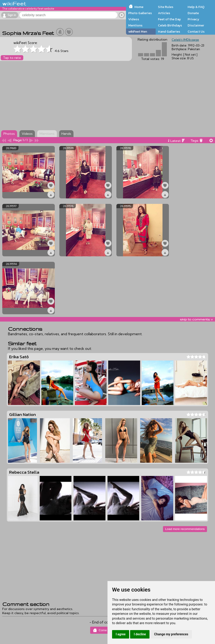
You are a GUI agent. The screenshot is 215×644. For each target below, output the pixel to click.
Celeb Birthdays (170, 25)
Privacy (193, 19)
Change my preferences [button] (171, 634)
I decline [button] (140, 634)
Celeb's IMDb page (185, 40)
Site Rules (166, 7)
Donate (193, 13)
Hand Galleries (169, 31)
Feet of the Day (169, 19)
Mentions (135, 25)
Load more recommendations (185, 529)
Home (139, 7)
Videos (134, 19)
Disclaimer (196, 25)
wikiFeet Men (138, 31)
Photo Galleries (140, 13)
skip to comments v (196, 319)
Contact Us (196, 31)
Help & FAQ (196, 7)
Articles (164, 13)
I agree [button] (121, 634)
